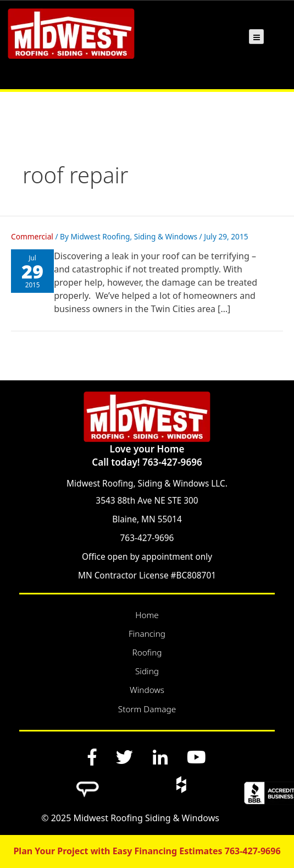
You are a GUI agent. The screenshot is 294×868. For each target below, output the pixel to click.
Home (147, 615)
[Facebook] (92, 757)
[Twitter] (125, 757)
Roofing (147, 653)
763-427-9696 (147, 538)
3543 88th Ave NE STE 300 (147, 501)
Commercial (32, 236)
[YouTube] (196, 757)
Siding (147, 671)
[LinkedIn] (160, 757)
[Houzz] (181, 784)
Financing (147, 634)
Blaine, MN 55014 (147, 519)
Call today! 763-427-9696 (147, 462)
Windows (147, 690)
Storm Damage (147, 709)
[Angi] (88, 784)
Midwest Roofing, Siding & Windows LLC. (147, 484)
